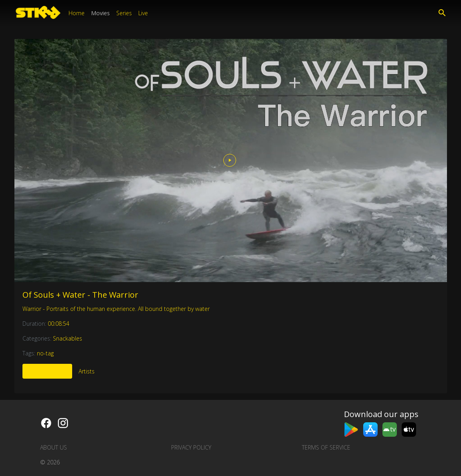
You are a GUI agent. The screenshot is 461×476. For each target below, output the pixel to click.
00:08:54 (59, 324)
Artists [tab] (87, 371)
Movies (100, 13)
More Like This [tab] (47, 371)
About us (54, 447)
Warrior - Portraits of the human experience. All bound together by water (116, 309)
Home (77, 13)
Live (143, 13)
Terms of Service (326, 447)
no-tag (45, 353)
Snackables (68, 338)
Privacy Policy (191, 447)
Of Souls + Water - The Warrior (80, 295)
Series (124, 13)
